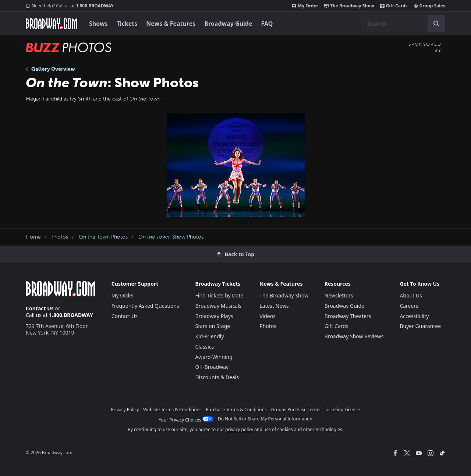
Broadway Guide (228, 24)
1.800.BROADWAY (70, 6)
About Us (411, 295)
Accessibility (414, 316)
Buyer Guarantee (420, 326)
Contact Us (40, 308)
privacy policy (239, 429)
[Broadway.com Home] (52, 24)
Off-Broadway (212, 367)
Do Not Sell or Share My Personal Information (265, 419)
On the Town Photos (103, 237)
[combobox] (403, 24)
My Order (305, 6)
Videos (268, 316)
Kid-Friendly (210, 336)
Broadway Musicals (219, 306)
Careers (409, 306)
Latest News (274, 306)
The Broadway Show (349, 6)
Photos (60, 237)
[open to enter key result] (436, 24)
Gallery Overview (50, 69)
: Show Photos (171, 237)
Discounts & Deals (217, 377)
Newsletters (339, 295)
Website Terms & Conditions (172, 410)
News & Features (171, 24)
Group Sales (429, 6)
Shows (98, 24)
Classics (205, 347)
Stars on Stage (213, 326)
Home (33, 237)
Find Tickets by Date (219, 295)
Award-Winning (214, 357)
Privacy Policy (125, 410)
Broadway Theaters (348, 316)
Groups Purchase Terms (296, 410)
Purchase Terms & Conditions (236, 410)
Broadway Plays (214, 316)
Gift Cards (394, 6)
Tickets (127, 24)
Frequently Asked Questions (145, 306)
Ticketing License (343, 410)
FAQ (267, 24)
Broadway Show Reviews (354, 336)
